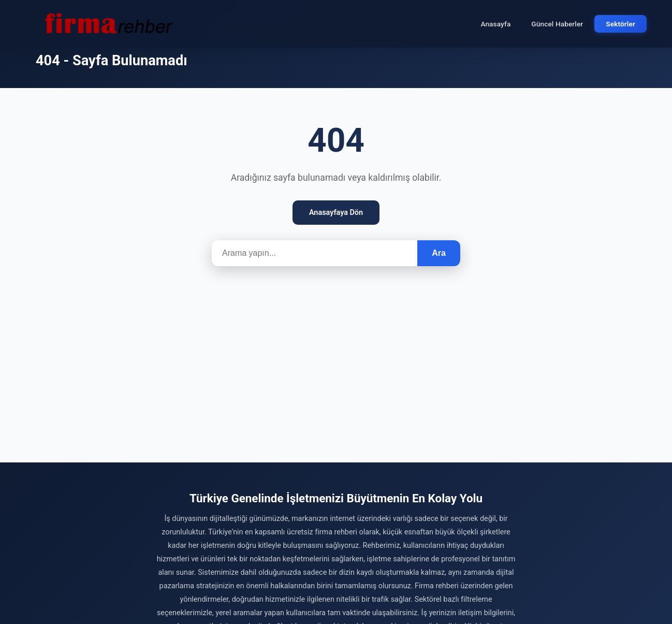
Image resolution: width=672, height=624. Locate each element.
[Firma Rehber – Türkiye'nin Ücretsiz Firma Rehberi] (108, 24)
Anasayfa (495, 24)
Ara (439, 253)
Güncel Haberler (557, 24)
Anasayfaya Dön (336, 213)
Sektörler (620, 24)
